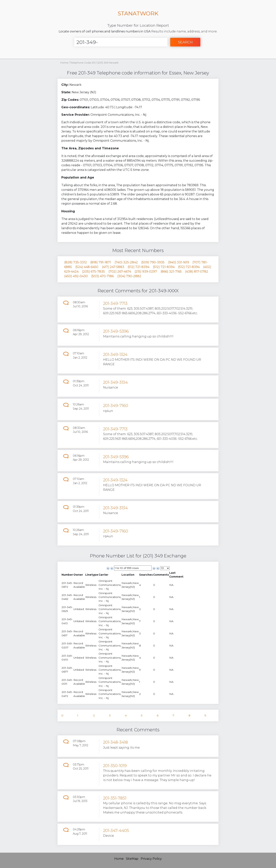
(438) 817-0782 (197, 272)
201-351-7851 (115, 798)
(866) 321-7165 (171, 272)
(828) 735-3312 (76, 262)
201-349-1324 (115, 354)
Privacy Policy (151, 859)
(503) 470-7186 (102, 276)
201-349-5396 (116, 331)
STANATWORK (138, 13)
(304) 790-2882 (129, 276)
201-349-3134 (115, 382)
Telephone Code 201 (83, 63)
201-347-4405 (116, 830)
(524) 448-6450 (87, 267)
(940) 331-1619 (179, 262)
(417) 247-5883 (113, 267)
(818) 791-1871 (101, 262)
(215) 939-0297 (146, 272)
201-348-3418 (115, 742)
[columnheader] (67, 575)
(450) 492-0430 (76, 276)
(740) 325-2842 (126, 262)
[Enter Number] (121, 42)
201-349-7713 (115, 303)
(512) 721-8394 (138, 267)
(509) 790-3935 (153, 262)
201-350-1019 (115, 766)
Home (64, 63)
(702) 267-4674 (120, 272)
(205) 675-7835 (93, 272)
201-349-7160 (116, 405)
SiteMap (132, 859)
